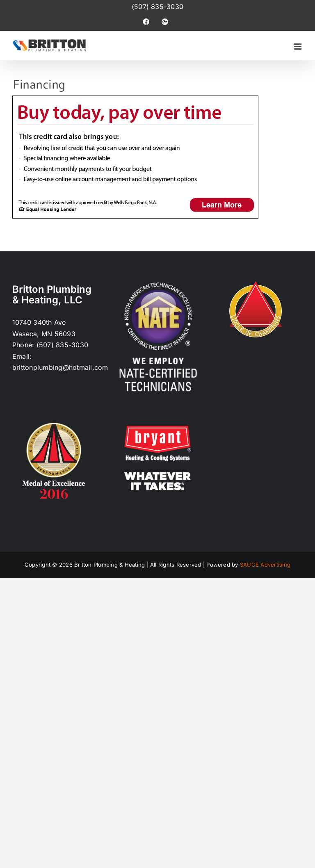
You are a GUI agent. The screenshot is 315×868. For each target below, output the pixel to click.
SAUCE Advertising (265, 565)
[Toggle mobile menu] (298, 47)
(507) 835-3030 (157, 7)
